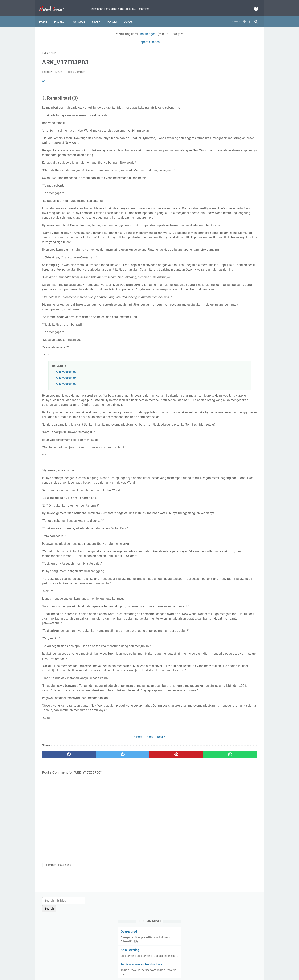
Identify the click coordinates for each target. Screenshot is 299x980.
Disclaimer (163, 966)
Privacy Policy (145, 966)
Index (114, 811)
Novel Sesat (155, 974)
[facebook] (253, 5)
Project (63, 15)
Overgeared (211, 63)
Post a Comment (76, 68)
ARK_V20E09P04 (66, 402)
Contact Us (179, 966)
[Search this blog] (222, 32)
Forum (115, 15)
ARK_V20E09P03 (66, 408)
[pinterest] (132, 829)
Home (46, 15)
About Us (195, 966)
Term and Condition (121, 966)
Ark (44, 77)
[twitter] (96, 829)
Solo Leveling (212, 81)
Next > (126, 811)
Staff (99, 15)
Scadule (82, 15)
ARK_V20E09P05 (66, 396)
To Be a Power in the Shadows (223, 100)
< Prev (102, 811)
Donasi (131, 15)
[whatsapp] (168, 829)
